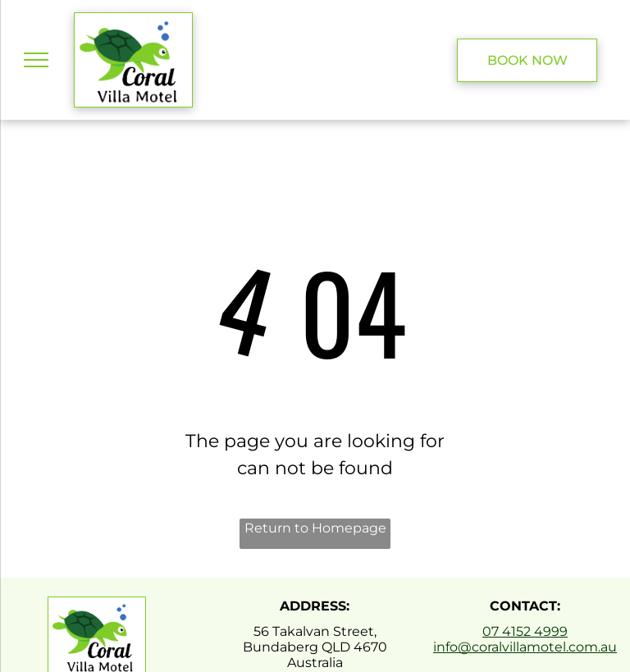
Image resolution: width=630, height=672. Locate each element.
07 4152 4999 (525, 631)
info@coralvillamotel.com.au (525, 647)
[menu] (36, 60)
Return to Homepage (315, 528)
